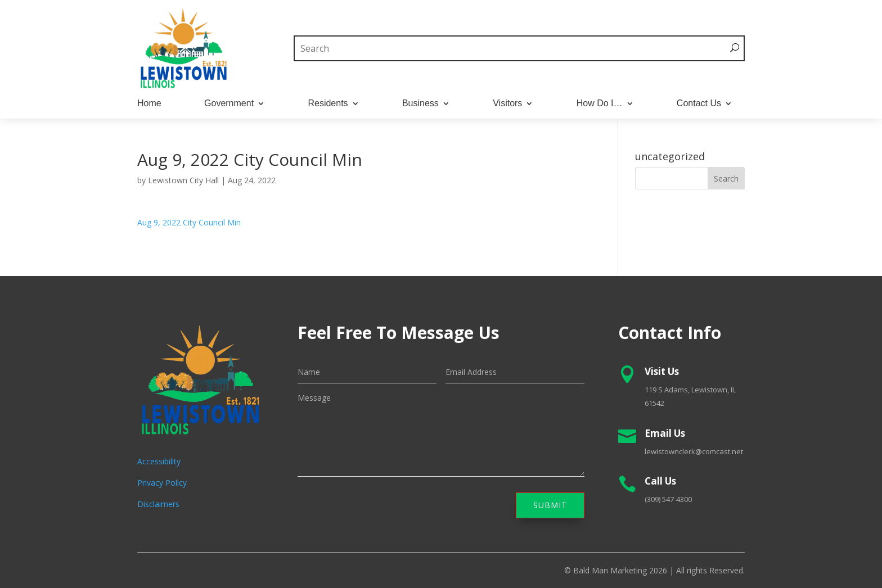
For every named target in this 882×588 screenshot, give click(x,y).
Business (420, 104)
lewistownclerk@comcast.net (694, 451)
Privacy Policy (162, 483)
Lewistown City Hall (183, 180)
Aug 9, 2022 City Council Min (189, 222)
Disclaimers (158, 504)
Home (149, 104)
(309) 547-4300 (668, 499)
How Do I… (600, 104)
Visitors (507, 104)
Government (229, 104)
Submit (550, 505)
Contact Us (699, 104)
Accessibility (159, 461)
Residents (328, 104)
